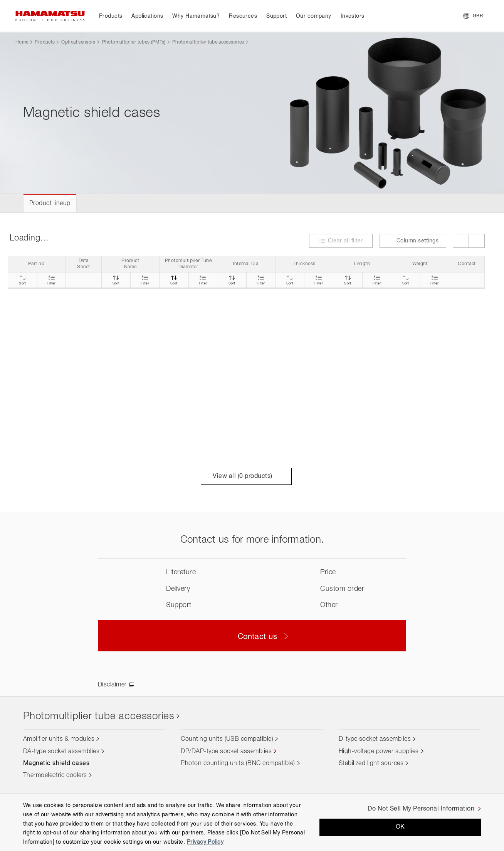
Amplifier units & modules (59, 739)
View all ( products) (246, 476)
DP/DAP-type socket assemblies (226, 752)
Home (22, 42)
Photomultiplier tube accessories (208, 42)
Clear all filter (345, 241)
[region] (252, 822)
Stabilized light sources (371, 764)
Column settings (413, 241)
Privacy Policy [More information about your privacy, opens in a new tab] (205, 842)
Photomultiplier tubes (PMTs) (134, 42)
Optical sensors (78, 42)
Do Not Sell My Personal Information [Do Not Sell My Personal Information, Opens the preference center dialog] (421, 809)
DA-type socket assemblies (61, 752)
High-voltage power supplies (379, 752)
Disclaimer (112, 685)
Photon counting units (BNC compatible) (238, 764)
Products (45, 42)
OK (400, 827)
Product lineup (50, 203)
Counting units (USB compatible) (227, 739)
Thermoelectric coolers (55, 775)
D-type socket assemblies (375, 739)
